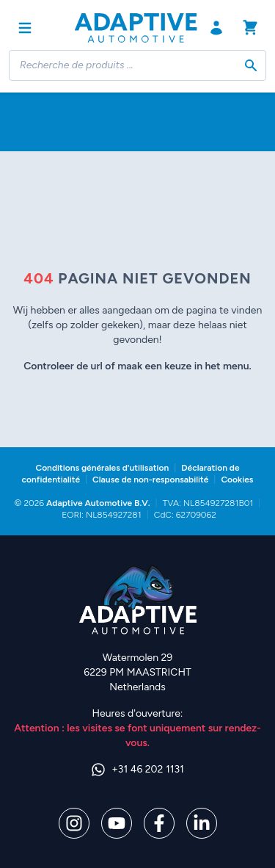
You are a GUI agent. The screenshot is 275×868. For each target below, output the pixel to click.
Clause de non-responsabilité (150, 480)
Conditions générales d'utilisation (102, 468)
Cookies (237, 480)
